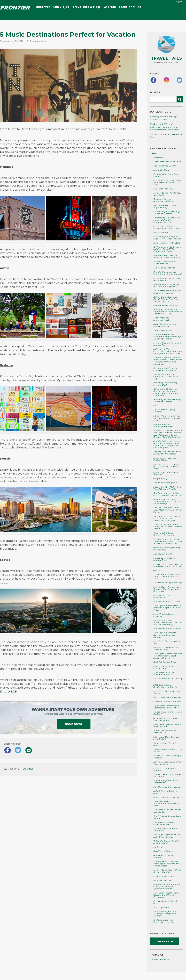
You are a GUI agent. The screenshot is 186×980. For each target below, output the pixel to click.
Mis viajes (61, 7)
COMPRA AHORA (164, 941)
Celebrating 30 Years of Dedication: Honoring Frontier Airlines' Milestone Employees (165, 127)
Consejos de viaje (160, 479)
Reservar (43, 7)
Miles (130, 7)
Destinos (28, 769)
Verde (154, 406)
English (179, 2)
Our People (157, 158)
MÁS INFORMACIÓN (160, 959)
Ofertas (110, 7)
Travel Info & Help (86, 7)
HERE (12, 692)
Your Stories (157, 847)
